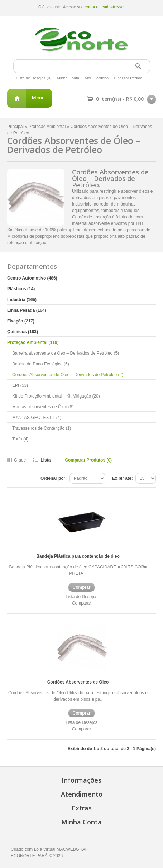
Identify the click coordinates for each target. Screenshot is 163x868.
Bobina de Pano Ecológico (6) (41, 364)
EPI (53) (20, 385)
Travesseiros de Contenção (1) (42, 428)
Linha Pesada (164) (27, 310)
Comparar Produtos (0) (88, 460)
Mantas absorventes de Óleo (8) (43, 407)
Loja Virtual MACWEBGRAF (61, 849)
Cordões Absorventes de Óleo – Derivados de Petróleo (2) (68, 375)
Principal (15, 127)
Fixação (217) (21, 321)
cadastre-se (113, 7)
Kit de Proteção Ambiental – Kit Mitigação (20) (56, 396)
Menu (38, 98)
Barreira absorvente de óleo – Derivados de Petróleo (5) (66, 353)
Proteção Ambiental (47, 127)
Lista (45, 460)
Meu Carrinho (97, 78)
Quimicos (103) (23, 332)
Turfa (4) (20, 439)
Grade (20, 460)
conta (90, 7)
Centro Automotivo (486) (32, 278)
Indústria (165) (22, 300)
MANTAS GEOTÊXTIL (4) (37, 418)
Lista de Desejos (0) (34, 78)
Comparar (81, 603)
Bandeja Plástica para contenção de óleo (78, 556)
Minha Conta (68, 78)
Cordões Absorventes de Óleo (78, 682)
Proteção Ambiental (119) (33, 342)
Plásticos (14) (21, 289)
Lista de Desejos (81, 597)
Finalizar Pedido (128, 78)
